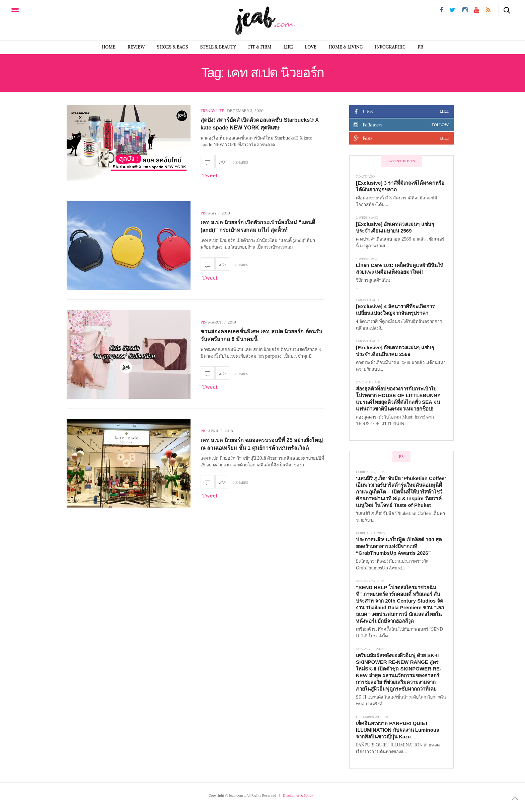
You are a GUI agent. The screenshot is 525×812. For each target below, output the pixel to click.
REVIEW (136, 47)
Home (109, 47)
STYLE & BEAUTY (218, 47)
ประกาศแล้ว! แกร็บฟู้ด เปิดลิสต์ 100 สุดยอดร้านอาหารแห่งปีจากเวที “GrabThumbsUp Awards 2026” (399, 546)
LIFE (288, 47)
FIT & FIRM (260, 47)
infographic (390, 47)
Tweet (210, 175)
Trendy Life (212, 111)
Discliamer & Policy (298, 795)
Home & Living (346, 47)
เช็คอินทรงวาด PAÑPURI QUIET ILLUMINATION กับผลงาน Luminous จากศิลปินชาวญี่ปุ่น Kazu (397, 730)
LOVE (311, 47)
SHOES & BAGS (173, 47)
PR (420, 47)
